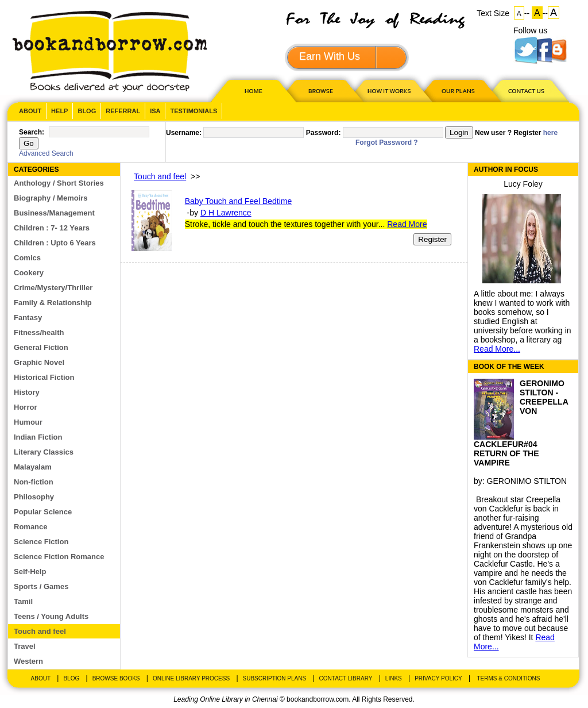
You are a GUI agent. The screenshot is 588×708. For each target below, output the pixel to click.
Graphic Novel (39, 362)
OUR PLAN (458, 91)
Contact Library (346, 678)
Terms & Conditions (508, 678)
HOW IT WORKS (389, 91)
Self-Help (30, 572)
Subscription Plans (275, 678)
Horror (25, 407)
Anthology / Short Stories (59, 183)
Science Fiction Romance (59, 557)
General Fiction (41, 347)
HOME (251, 91)
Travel (25, 646)
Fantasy (28, 318)
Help (59, 111)
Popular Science (43, 512)
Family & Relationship (53, 303)
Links (394, 678)
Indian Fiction (38, 437)
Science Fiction (41, 542)
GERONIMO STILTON (527, 481)
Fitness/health (39, 332)
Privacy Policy (438, 678)
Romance (31, 527)
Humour (28, 422)
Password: (324, 133)
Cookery (29, 273)
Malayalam (33, 467)
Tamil (23, 601)
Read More (407, 224)
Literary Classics (44, 452)
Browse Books (116, 678)
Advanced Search (46, 153)
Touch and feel (40, 631)
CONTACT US (525, 91)
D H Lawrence (226, 213)
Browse (322, 91)
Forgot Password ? (387, 143)
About (30, 111)
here (550, 133)
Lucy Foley (523, 184)
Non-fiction (34, 482)
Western (28, 661)
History (27, 392)
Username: (184, 133)
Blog (87, 111)
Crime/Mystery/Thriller (53, 288)
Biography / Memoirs (51, 198)
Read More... (497, 349)
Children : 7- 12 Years (52, 228)
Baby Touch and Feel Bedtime (239, 201)
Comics (27, 258)
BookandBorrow (109, 51)
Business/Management (54, 213)
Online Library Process (191, 678)
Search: (32, 132)
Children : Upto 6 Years (55, 243)
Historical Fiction (44, 377)
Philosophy (34, 497)
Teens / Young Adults (51, 616)
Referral (123, 111)
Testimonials (194, 111)
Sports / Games (41, 586)
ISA (155, 111)
